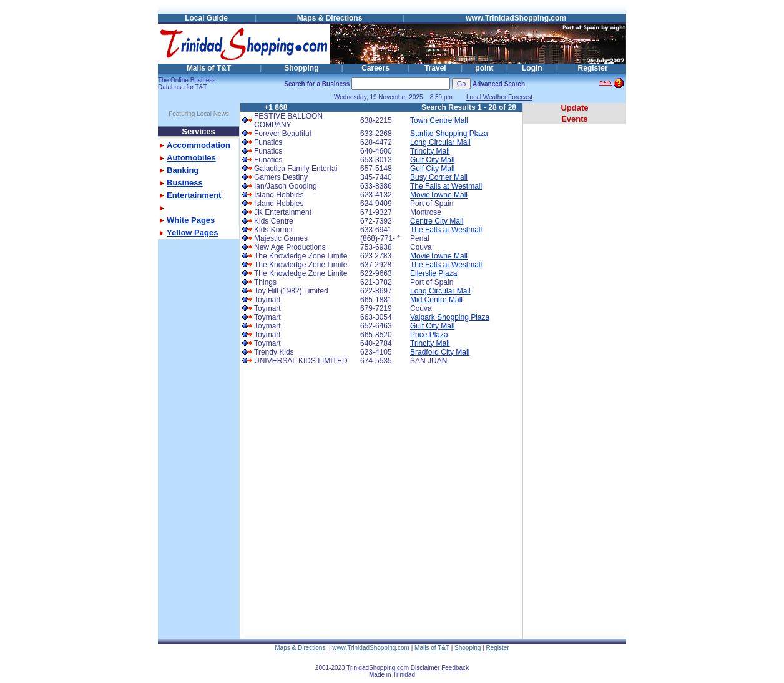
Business (185, 183)
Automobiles (191, 158)
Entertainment (194, 195)
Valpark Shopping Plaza (450, 317)
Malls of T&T (209, 68)
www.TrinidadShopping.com (516, 18)
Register (593, 68)
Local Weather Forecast (499, 97)
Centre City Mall (437, 221)
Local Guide (206, 18)
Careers (375, 68)
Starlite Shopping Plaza (449, 134)
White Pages (191, 220)
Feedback (455, 668)
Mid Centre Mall (436, 300)
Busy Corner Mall (439, 177)
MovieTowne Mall (439, 195)
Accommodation (198, 145)
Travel (435, 68)
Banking (183, 170)
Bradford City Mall (440, 352)
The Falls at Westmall (446, 186)
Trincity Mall (430, 151)
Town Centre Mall (439, 120)
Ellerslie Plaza (434, 273)
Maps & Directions (330, 18)
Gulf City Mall (432, 160)
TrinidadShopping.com (378, 668)
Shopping (301, 68)
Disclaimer (425, 668)
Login (532, 68)
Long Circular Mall (440, 142)
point (484, 68)
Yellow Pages (192, 233)
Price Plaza (429, 335)
